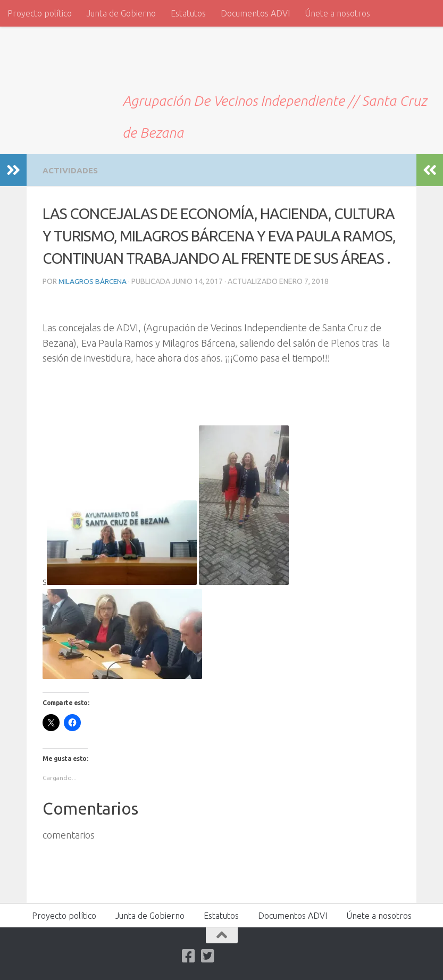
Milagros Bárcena (93, 281)
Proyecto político (40, 13)
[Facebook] (188, 956)
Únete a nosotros (337, 13)
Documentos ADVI (255, 13)
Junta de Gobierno (121, 13)
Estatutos (188, 13)
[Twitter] (207, 956)
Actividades (72, 170)
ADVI (43, 63)
